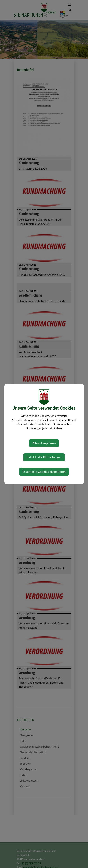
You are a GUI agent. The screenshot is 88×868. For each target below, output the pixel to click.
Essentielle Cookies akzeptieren (44, 471)
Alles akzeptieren (44, 443)
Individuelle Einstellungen (44, 457)
